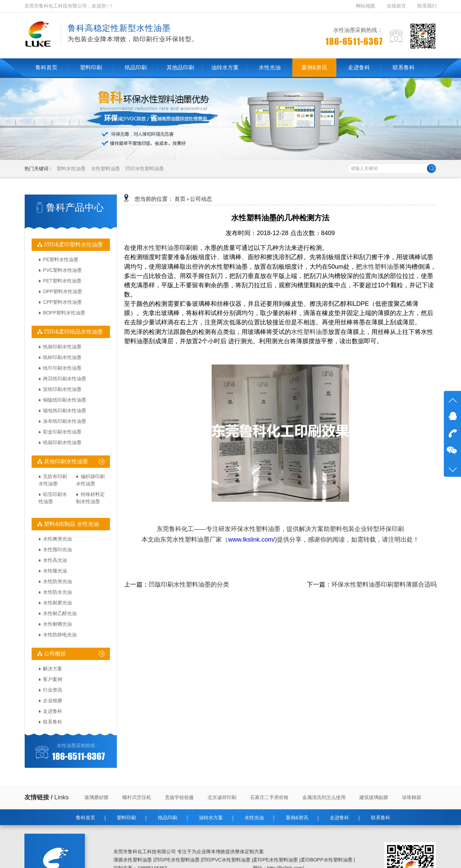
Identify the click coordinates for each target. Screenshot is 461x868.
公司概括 (54, 654)
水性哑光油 (55, 571)
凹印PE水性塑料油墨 (177, 860)
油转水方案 (211, 818)
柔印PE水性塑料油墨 (275, 860)
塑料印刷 (126, 818)
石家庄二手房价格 (269, 797)
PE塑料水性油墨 (61, 259)
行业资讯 (53, 690)
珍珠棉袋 (412, 797)
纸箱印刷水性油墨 (62, 442)
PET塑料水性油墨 (62, 281)
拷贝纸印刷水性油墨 (65, 379)
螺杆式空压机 (137, 797)
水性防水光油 (57, 592)
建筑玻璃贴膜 (374, 797)
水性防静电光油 (60, 635)
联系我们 (427, 6)
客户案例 (53, 679)
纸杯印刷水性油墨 (62, 357)
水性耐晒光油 (57, 624)
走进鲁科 (53, 711)
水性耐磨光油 (57, 603)
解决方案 (53, 669)
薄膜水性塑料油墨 (133, 860)
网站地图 (366, 6)
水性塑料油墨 (105, 169)
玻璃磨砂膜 (97, 797)
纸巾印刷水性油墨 (62, 368)
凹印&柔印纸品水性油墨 (73, 332)
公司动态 (201, 199)
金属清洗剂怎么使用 (324, 797)
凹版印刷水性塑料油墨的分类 (189, 585)
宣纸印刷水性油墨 (62, 389)
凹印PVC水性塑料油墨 (226, 860)
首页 (180, 199)
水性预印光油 (57, 549)
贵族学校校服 (179, 797)
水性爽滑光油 (57, 539)
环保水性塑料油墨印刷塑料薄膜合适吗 (384, 585)
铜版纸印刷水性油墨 (65, 400)
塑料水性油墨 (71, 169)
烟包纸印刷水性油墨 (65, 410)
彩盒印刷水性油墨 (62, 432)
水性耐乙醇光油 (60, 613)
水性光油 (254, 818)
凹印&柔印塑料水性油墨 (73, 245)
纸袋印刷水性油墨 (62, 347)
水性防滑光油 (57, 581)
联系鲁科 (53, 722)
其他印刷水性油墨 (65, 461)
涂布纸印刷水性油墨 (65, 421)
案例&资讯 (297, 818)
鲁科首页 (86, 818)
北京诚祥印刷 (222, 797)
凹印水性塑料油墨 (145, 169)
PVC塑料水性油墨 (62, 270)
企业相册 (53, 701)
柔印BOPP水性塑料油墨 (327, 860)
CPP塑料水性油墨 (62, 302)
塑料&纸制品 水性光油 (71, 524)
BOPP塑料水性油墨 (64, 313)
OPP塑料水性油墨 (63, 291)
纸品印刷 (168, 818)
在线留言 (396, 6)
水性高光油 (55, 560)
